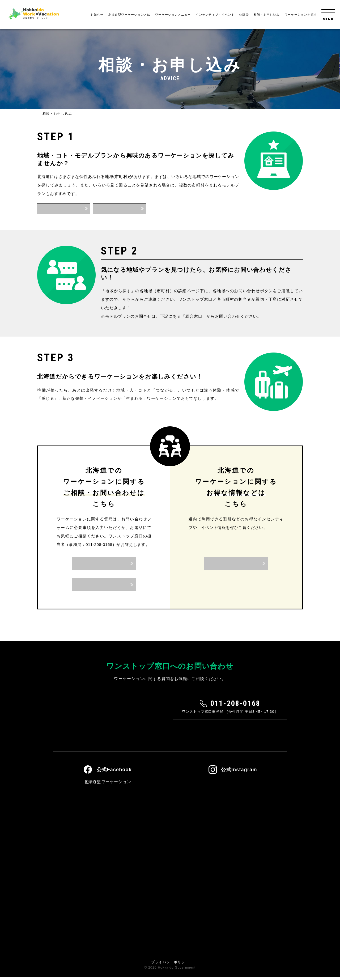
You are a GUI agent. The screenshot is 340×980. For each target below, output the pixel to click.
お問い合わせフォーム (104, 563)
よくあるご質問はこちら (170, 736)
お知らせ (97, 15)
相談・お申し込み (267, 15)
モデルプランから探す (120, 208)
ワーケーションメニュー (173, 15)
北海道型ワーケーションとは (129, 15)
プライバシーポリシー (170, 965)
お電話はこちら (104, 585)
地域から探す (64, 208)
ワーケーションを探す (301, 15)
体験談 (244, 15)
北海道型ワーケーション (108, 785)
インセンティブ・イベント (215, 15)
